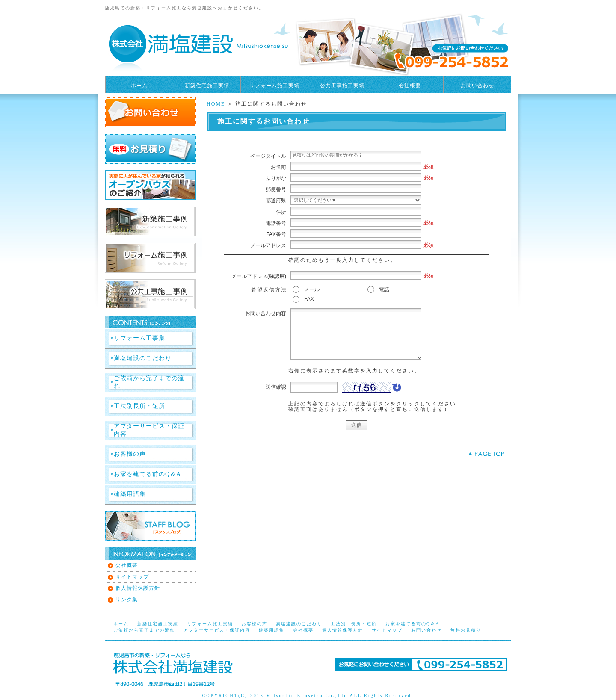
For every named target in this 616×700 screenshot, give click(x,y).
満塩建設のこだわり (143, 358)
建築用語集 (130, 494)
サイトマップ (132, 577)
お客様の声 (130, 454)
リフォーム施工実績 (274, 86)
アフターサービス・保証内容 (149, 430)
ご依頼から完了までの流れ (149, 382)
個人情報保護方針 (138, 588)
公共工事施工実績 (342, 86)
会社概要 (410, 86)
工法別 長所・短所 (354, 624)
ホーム (139, 86)
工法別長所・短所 (139, 406)
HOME (216, 104)
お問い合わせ (477, 86)
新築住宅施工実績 (207, 86)
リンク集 (127, 600)
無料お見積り (466, 630)
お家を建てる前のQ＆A (147, 474)
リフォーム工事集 (139, 338)
